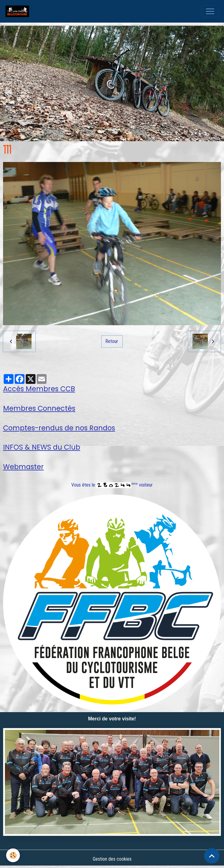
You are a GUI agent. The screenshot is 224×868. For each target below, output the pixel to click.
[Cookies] (13, 855)
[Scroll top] (212, 856)
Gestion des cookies (112, 859)
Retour (112, 341)
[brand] (19, 11)
